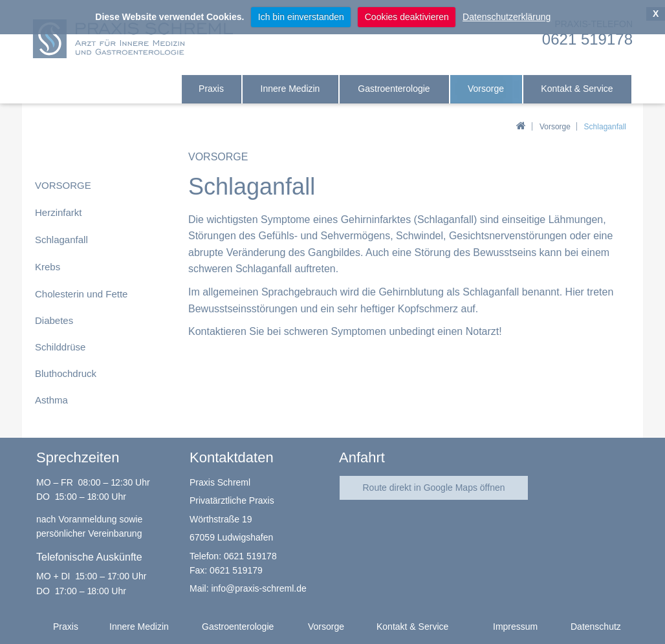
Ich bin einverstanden (301, 17)
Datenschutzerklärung (507, 17)
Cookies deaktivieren (407, 17)
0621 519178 (250, 556)
